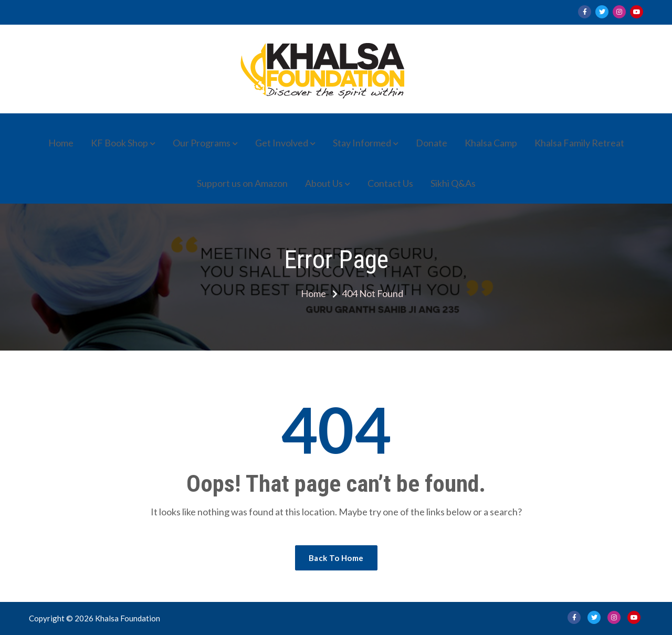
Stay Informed (362, 143)
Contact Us (390, 183)
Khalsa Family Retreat (579, 143)
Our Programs (202, 143)
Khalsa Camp (491, 143)
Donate (432, 143)
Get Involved (282, 143)
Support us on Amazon (242, 183)
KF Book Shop (119, 143)
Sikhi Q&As (453, 183)
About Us (324, 183)
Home (61, 143)
